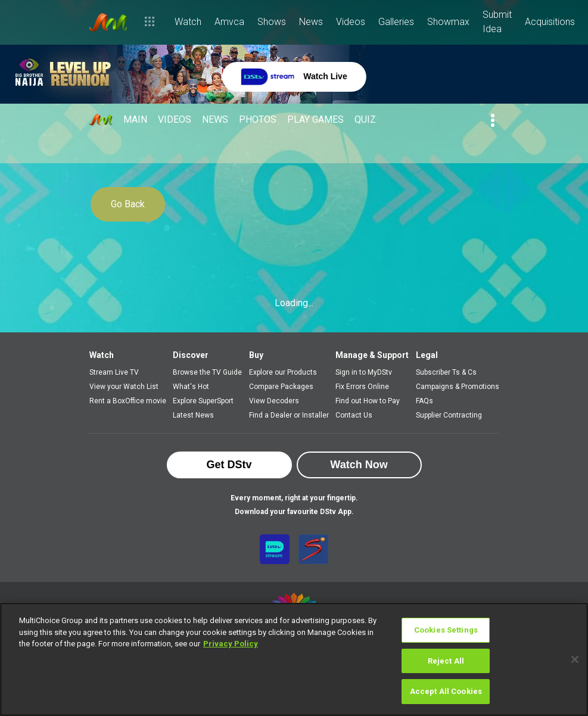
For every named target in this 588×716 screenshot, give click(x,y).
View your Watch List (124, 387)
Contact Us (354, 415)
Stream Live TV (114, 372)
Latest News (193, 415)
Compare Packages (281, 387)
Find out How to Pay (368, 401)
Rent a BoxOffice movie (128, 401)
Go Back (128, 204)
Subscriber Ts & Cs (446, 372)
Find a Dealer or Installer (289, 415)
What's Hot (191, 387)
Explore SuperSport (203, 401)
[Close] (575, 659)
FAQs (424, 401)
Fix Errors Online (362, 387)
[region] (294, 659)
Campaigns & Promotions (458, 387)
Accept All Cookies (446, 691)
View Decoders (274, 401)
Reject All (446, 661)
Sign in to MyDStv (364, 372)
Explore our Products (283, 372)
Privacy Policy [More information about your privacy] (231, 644)
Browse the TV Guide (207, 372)
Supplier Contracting (449, 415)
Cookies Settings (446, 630)
